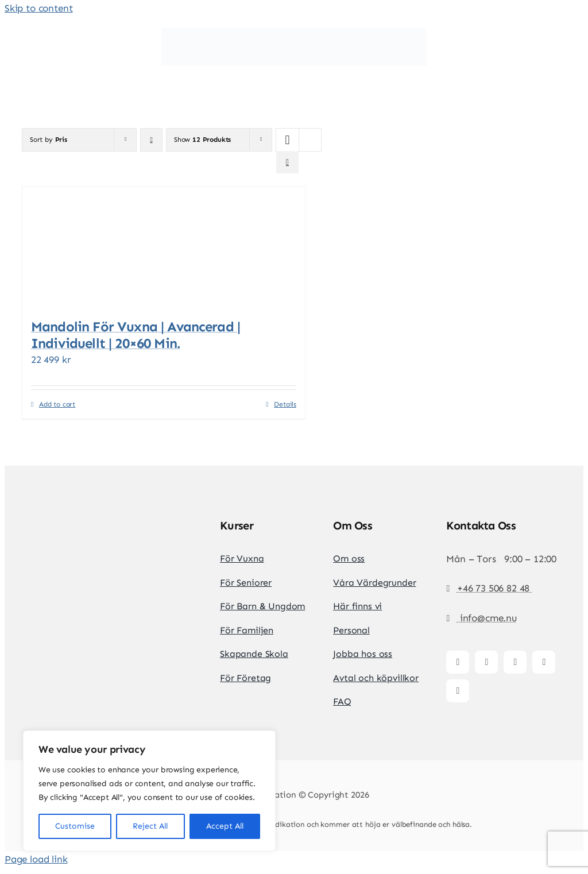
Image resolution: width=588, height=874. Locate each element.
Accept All (225, 826)
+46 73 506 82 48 (495, 588)
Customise (75, 826)
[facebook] (458, 662)
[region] (149, 791)
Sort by (49, 140)
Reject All (150, 826)
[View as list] (287, 162)
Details (285, 404)
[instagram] (486, 662)
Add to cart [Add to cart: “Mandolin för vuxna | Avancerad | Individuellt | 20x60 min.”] (57, 404)
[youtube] (544, 662)
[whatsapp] (458, 691)
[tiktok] (515, 662)
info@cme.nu (487, 618)
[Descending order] (151, 140)
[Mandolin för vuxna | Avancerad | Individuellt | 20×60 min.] (164, 247)
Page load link (36, 859)
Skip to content (38, 8)
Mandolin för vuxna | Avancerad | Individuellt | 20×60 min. (136, 335)
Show (202, 140)
